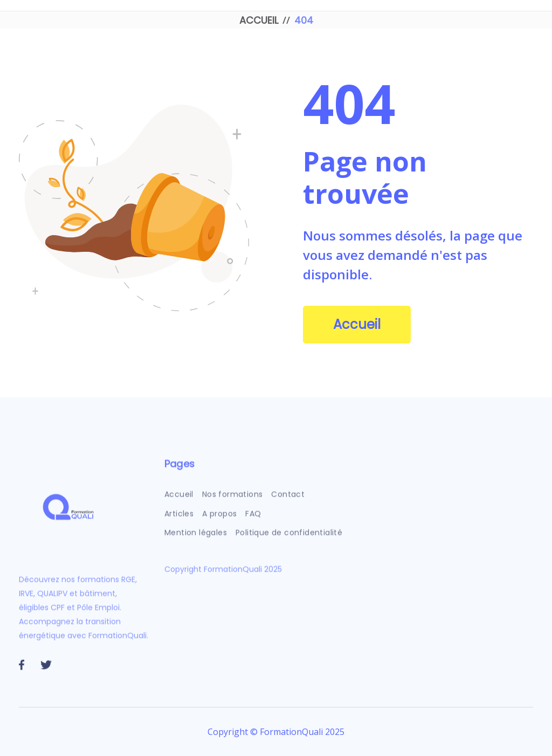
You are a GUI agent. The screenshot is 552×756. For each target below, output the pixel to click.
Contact (288, 500)
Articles (179, 519)
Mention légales (196, 538)
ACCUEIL (259, 20)
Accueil (357, 324)
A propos (220, 519)
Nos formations (233, 500)
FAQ (254, 519)
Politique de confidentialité (289, 538)
